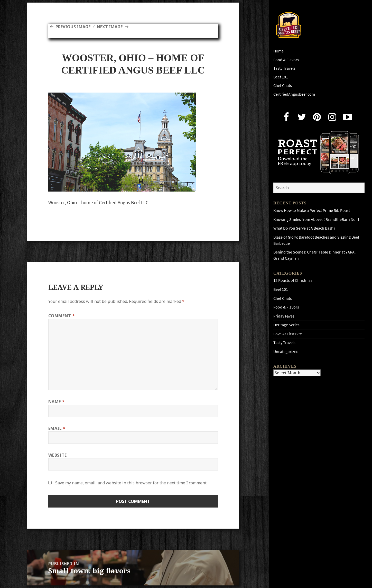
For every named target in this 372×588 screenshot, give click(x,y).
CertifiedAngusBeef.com (294, 94)
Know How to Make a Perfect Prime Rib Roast (312, 210)
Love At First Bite (288, 334)
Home (278, 51)
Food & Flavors (286, 60)
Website (58, 455)
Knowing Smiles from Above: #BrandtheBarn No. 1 (316, 219)
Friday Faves (284, 316)
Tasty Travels (284, 68)
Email (57, 428)
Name (57, 402)
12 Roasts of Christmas (293, 280)
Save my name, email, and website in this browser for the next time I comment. (131, 483)
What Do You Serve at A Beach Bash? (304, 228)
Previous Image (73, 27)
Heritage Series (286, 325)
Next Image (110, 27)
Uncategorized (286, 352)
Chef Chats (283, 85)
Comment (62, 316)
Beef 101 (281, 77)
